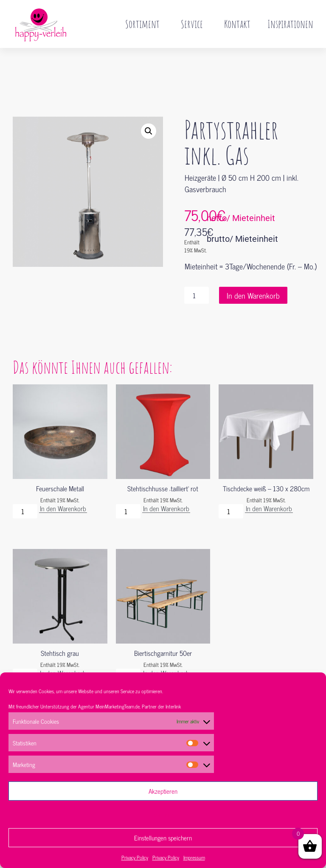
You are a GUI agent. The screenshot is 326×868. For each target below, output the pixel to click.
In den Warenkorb (253, 277)
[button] (149, 113)
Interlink (173, 706)
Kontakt (237, 24)
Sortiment (145, 24)
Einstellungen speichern (163, 838)
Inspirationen (290, 24)
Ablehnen (163, 814)
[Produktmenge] (197, 277)
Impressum (194, 857)
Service (194, 24)
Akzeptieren (163, 791)
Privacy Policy (135, 857)
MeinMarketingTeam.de (118, 706)
